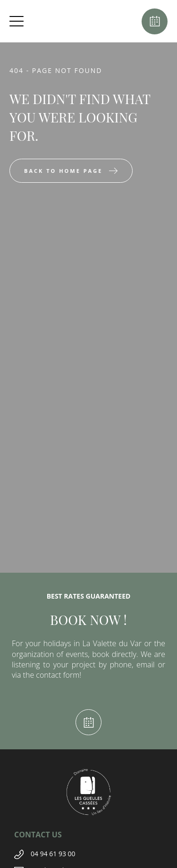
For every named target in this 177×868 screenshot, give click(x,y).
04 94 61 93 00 (53, 854)
